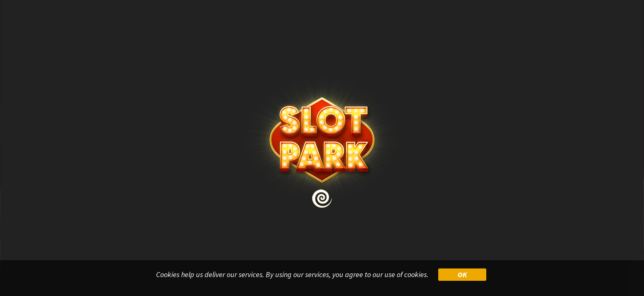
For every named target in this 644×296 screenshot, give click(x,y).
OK (462, 274)
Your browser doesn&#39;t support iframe (322, 148)
